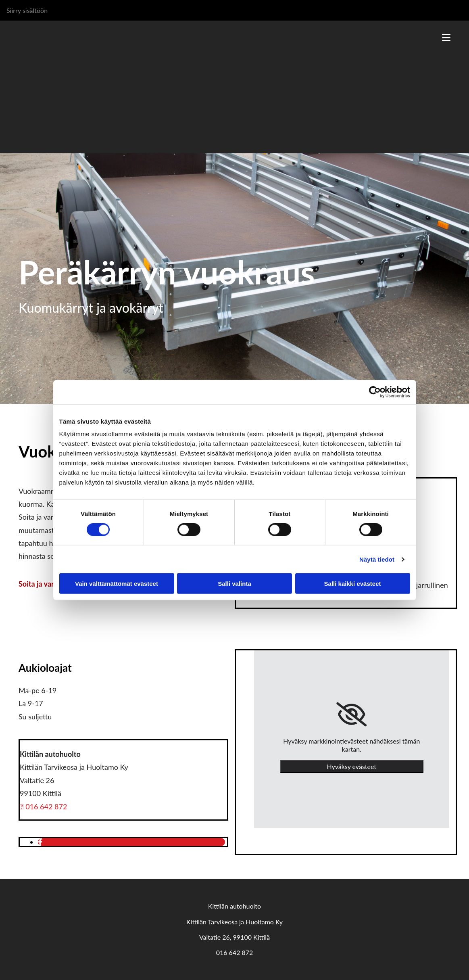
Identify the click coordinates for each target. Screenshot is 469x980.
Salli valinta (234, 584)
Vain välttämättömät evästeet (117, 584)
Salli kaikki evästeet (353, 584)
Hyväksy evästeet (351, 766)
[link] (351, 715)
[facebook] (40, 842)
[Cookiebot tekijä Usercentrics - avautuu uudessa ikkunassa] (375, 392)
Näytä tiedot (377, 559)
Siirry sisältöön (27, 10)
